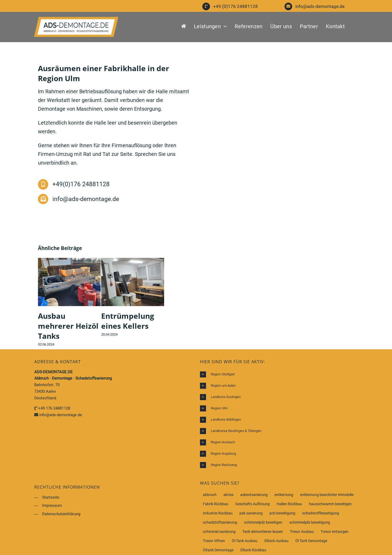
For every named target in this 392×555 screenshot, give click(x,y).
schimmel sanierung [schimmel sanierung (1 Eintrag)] (219, 532)
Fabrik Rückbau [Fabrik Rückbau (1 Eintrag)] (216, 504)
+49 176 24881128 (54, 408)
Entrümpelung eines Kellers (128, 321)
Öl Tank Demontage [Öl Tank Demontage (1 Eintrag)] (311, 541)
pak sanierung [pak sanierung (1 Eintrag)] (251, 513)
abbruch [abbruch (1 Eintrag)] (210, 495)
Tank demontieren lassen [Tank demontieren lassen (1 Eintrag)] (263, 532)
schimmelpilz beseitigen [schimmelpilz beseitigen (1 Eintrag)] (263, 522)
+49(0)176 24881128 (81, 184)
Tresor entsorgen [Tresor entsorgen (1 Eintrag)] (335, 532)
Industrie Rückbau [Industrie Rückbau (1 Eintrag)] (218, 513)
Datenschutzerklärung (61, 514)
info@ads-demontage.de (320, 6)
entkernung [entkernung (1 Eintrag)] (284, 495)
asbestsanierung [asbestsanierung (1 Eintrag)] (254, 495)
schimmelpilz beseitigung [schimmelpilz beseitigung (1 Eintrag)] (310, 522)
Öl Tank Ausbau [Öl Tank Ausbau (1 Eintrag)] (245, 541)
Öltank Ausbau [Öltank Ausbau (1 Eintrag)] (276, 541)
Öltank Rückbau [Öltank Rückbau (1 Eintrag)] (253, 550)
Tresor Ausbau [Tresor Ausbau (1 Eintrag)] (302, 532)
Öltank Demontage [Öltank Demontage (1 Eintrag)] (218, 550)
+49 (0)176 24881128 (236, 6)
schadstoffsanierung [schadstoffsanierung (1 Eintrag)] (220, 522)
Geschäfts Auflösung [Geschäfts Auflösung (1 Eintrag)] (253, 504)
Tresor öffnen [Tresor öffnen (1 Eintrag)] (214, 541)
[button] (279, 374)
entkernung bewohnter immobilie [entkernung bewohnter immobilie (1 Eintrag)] (327, 495)
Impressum (52, 505)
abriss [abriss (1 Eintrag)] (228, 495)
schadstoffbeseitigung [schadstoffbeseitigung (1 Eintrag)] (321, 513)
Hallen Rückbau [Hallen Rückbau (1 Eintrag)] (289, 504)
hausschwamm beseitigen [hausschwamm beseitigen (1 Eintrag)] (330, 504)
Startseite (51, 497)
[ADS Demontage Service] (76, 19)
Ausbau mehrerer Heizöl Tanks (68, 326)
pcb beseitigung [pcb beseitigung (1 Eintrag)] (282, 513)
